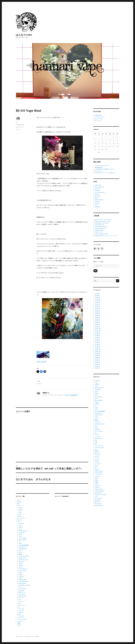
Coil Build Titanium (99, 230)
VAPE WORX (98, 185)
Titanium (21, 509)
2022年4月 (97, 296)
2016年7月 (97, 359)
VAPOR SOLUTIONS (24, 556)
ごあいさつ (20, 621)
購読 (95, 271)
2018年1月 (97, 326)
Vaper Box (97, 201)
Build (18, 505)
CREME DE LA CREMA (24, 585)
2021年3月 (97, 308)
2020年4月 (97, 317)
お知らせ (19, 502)
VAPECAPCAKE (23, 569)
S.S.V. (20, 587)
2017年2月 (97, 346)
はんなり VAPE (98, 119)
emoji (20, 525)
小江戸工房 (21, 533)
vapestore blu (98, 189)
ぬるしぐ (97, 198)
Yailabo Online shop (99, 187)
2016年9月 (97, 355)
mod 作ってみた (99, 232)
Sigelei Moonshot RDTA (100, 228)
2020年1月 (97, 323)
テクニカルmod (22, 620)
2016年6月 (97, 361)
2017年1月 (97, 348)
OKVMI (21, 563)
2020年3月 (97, 319)
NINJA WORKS (22, 571)
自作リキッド (22, 592)
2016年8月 (97, 357)
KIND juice (21, 576)
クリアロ (21, 601)
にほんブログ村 (41, 362)
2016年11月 (98, 352)
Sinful (20, 536)
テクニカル (21, 609)
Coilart (20, 511)
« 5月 (98, 152)
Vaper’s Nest (98, 196)
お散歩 (19, 623)
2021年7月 (97, 303)
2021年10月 (98, 301)
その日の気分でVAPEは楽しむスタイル (104, 169)
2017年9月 (97, 334)
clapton (20, 513)
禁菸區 (20, 554)
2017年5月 (97, 341)
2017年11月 (98, 330)
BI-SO (17, 127)
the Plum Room (22, 583)
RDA (20, 600)
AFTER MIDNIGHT (23, 581)
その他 (19, 625)
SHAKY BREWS (23, 540)
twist (20, 514)
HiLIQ (20, 572)
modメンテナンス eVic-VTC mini (103, 219)
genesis (20, 507)
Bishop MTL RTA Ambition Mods (102, 221)
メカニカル (21, 610)
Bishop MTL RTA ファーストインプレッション (106, 236)
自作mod (21, 612)
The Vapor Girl (22, 594)
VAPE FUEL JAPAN (23, 560)
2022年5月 (97, 294)
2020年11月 (98, 312)
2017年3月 (97, 345)
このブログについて (100, 117)
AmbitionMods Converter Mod (102, 223)
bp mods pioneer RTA (100, 225)
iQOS (19, 504)
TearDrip (21, 565)
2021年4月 (97, 306)
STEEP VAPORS (23, 580)
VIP (20, 542)
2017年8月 (97, 335)
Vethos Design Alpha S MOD (101, 234)
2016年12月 (98, 350)
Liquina (20, 543)
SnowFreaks (21, 591)
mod (18, 607)
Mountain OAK (22, 558)
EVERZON (97, 207)
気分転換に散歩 (99, 167)
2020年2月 (97, 321)
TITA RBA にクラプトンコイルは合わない (105, 173)
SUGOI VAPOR (22, 538)
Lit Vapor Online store (100, 192)
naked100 (21, 527)
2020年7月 (97, 316)
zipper (20, 516)
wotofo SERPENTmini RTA (101, 227)
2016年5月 (97, 363)
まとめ (19, 500)
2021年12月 (98, 299)
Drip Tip (19, 614)
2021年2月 (97, 310)
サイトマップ (98, 121)
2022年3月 (97, 297)
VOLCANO (21, 562)
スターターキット (22, 518)
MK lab (20, 567)
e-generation (21, 524)
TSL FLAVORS (22, 589)
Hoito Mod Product (99, 200)
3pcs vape (97, 194)
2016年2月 (97, 368)
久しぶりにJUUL (99, 171)
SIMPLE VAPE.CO (23, 531)
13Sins (20, 551)
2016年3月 (97, 366)
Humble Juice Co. (23, 547)
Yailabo (20, 534)
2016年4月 (97, 364)
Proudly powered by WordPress (32, 636)
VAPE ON (97, 203)
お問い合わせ (98, 115)
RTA (20, 603)
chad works (21, 616)
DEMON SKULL (23, 596)
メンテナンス (21, 618)
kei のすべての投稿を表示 (71, 395)
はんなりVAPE (24, 35)
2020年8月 (97, 314)
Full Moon (97, 191)
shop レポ (20, 520)
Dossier (20, 574)
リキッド (22, 127)
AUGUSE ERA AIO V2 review (102, 166)
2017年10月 (98, 332)
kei (17, 122)
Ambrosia (21, 578)
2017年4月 (97, 343)
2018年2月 (97, 325)
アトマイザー (21, 598)
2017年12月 (98, 328)
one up (20, 529)
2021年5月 (97, 305)
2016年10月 (98, 354)
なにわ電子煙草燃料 (24, 545)
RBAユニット (22, 605)
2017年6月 (97, 339)
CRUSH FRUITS (23, 549)
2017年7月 (97, 337)
